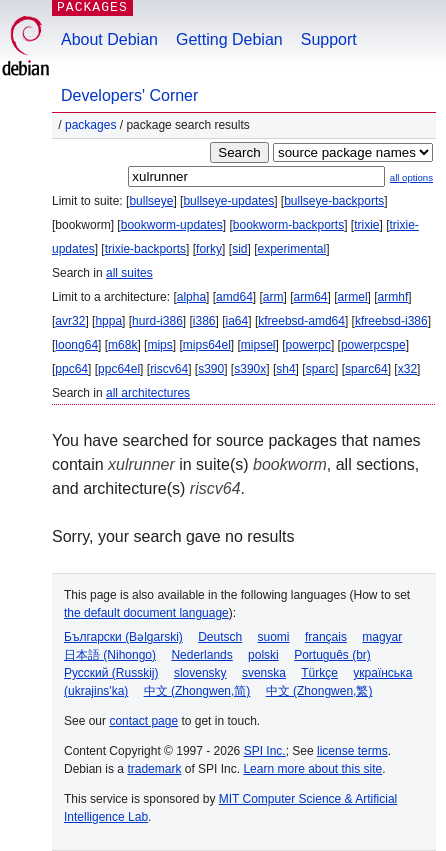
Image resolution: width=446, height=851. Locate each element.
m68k (122, 345)
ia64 (237, 321)
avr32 (70, 321)
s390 (211, 369)
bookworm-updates (172, 225)
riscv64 (169, 369)
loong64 (76, 345)
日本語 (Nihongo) (110, 655)
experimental (291, 249)
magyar (382, 637)
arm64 (311, 297)
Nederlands (201, 655)
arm (273, 297)
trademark (154, 769)
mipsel (258, 345)
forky (209, 249)
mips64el (207, 345)
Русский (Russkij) (111, 673)
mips (159, 345)
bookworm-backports (288, 225)
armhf (393, 297)
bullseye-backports (334, 201)
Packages (90, 125)
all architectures (148, 393)
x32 (407, 369)
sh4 (285, 369)
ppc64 (71, 369)
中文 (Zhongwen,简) (197, 691)
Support (329, 39)
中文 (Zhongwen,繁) (319, 691)
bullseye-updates (228, 201)
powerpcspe (373, 345)
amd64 (234, 297)
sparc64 (366, 369)
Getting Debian (229, 39)
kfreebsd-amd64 (301, 321)
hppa (108, 321)
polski (263, 655)
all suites (129, 273)
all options (411, 177)
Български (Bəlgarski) (123, 637)
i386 (204, 321)
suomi (274, 637)
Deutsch (220, 637)
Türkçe (319, 673)
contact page (143, 721)
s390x (250, 369)
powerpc (308, 345)
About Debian (109, 39)
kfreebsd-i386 (391, 321)
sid (239, 249)
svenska (264, 673)
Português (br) (332, 655)
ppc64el (119, 369)
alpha (191, 297)
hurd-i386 (157, 321)
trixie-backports (145, 249)
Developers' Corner (129, 95)
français (326, 637)
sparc (320, 369)
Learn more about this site (312, 769)
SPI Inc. (265, 751)
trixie (366, 225)
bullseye (151, 201)
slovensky (200, 673)
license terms (352, 751)
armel (353, 297)
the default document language (146, 613)
